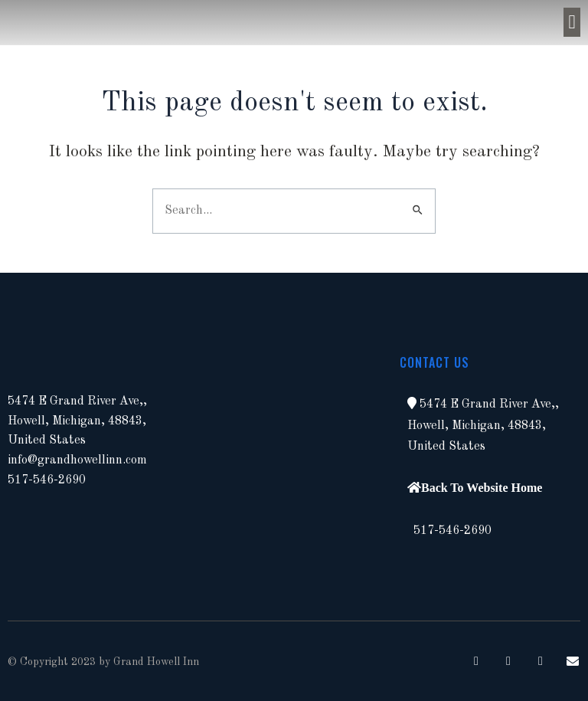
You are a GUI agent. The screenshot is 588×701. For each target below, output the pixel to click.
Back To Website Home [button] (482, 487)
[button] (572, 22)
